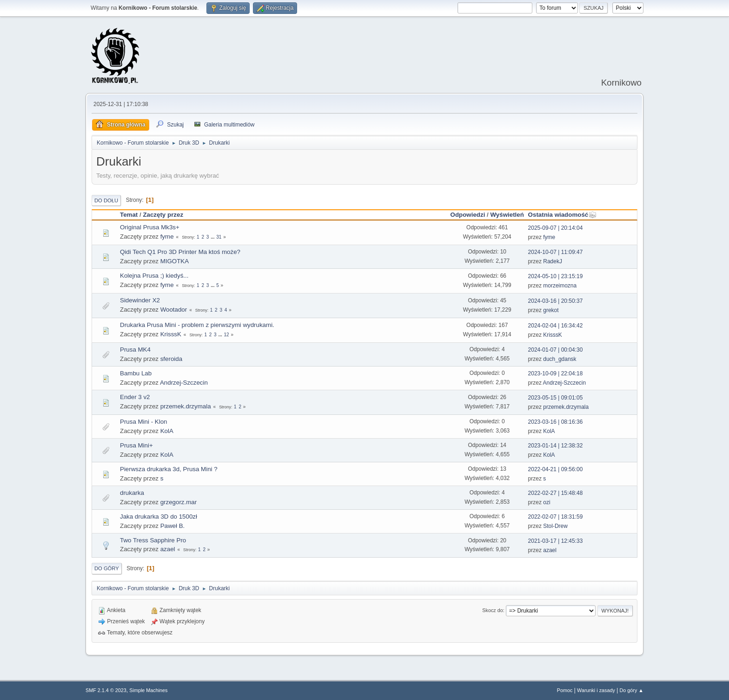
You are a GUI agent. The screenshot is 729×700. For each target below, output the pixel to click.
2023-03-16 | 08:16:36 (556, 422)
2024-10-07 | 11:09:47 (556, 252)
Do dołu (106, 200)
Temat (129, 215)
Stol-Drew (555, 526)
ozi (547, 502)
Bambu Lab (136, 373)
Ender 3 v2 (135, 397)
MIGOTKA (175, 261)
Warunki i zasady (596, 690)
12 (227, 335)
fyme (167, 237)
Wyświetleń (507, 215)
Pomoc (565, 690)
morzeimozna (560, 286)
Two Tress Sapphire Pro (153, 540)
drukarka (132, 493)
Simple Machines (148, 690)
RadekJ (553, 261)
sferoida (171, 359)
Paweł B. (173, 526)
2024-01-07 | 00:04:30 (556, 350)
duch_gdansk (560, 359)
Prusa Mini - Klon (143, 422)
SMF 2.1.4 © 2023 (106, 690)
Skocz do (492, 610)
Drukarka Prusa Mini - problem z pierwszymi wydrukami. (197, 325)
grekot (551, 310)
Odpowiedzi (468, 215)
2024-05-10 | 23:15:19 (556, 276)
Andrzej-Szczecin (184, 383)
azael (168, 549)
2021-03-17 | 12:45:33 (556, 541)
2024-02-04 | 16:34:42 (556, 326)
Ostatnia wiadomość (563, 215)
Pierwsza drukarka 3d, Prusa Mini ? (169, 469)
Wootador (174, 310)
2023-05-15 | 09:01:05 (556, 398)
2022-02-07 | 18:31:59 (556, 517)
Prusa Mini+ (136, 445)
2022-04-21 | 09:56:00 (556, 469)
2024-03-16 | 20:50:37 (556, 301)
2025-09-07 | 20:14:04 (556, 228)
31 (219, 237)
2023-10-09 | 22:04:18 (556, 373)
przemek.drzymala (186, 406)
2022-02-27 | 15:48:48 (556, 493)
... (213, 237)
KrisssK (171, 334)
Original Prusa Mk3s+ (150, 227)
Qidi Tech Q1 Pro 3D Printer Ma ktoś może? (180, 252)
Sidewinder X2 (140, 300)
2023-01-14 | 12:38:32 (556, 446)
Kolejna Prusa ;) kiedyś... (154, 276)
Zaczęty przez (163, 215)
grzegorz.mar (179, 502)
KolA (167, 431)
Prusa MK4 (135, 350)
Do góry (107, 568)
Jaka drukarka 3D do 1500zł (159, 517)
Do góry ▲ (632, 690)
